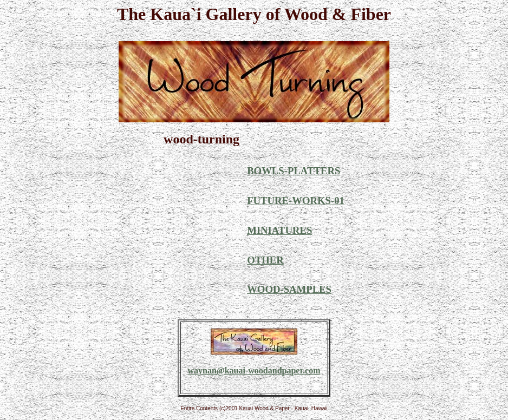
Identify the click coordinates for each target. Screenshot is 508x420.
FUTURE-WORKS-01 (296, 201)
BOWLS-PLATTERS (294, 171)
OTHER (265, 260)
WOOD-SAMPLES (289, 289)
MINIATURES (279, 230)
